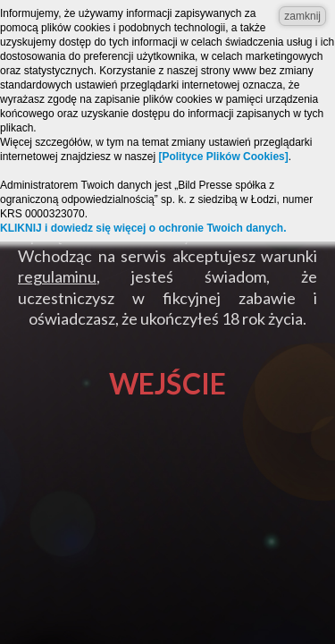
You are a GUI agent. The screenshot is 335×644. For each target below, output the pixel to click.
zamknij (302, 16)
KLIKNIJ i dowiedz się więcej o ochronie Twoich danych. (143, 228)
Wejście (167, 383)
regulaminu (57, 276)
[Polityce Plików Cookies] (223, 157)
